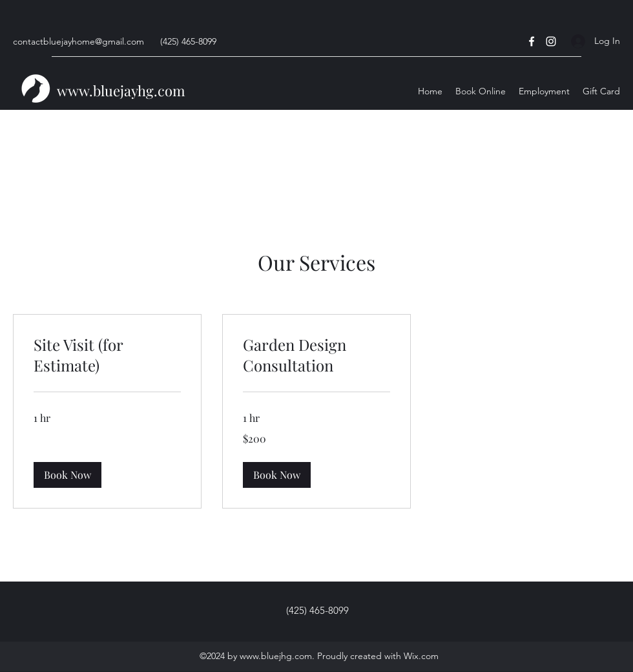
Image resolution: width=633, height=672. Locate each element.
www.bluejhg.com (276, 656)
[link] (107, 355)
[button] (67, 475)
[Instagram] (551, 41)
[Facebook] (532, 41)
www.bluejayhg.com (121, 90)
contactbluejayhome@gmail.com (78, 41)
